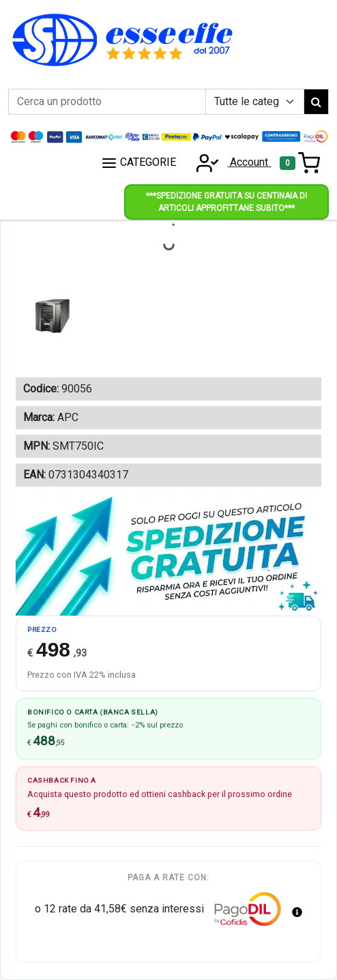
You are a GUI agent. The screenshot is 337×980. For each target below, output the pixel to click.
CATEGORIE (138, 163)
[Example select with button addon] (255, 102)
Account (229, 162)
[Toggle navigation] (300, 163)
